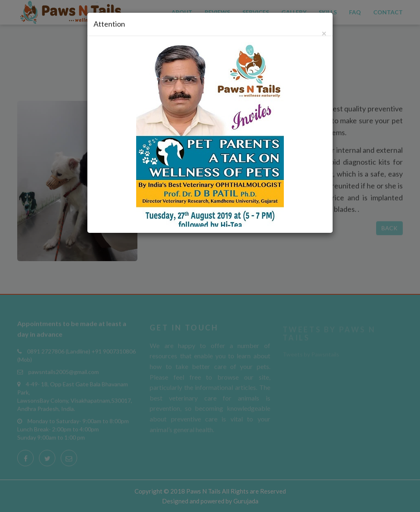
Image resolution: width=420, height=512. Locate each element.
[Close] (324, 33)
